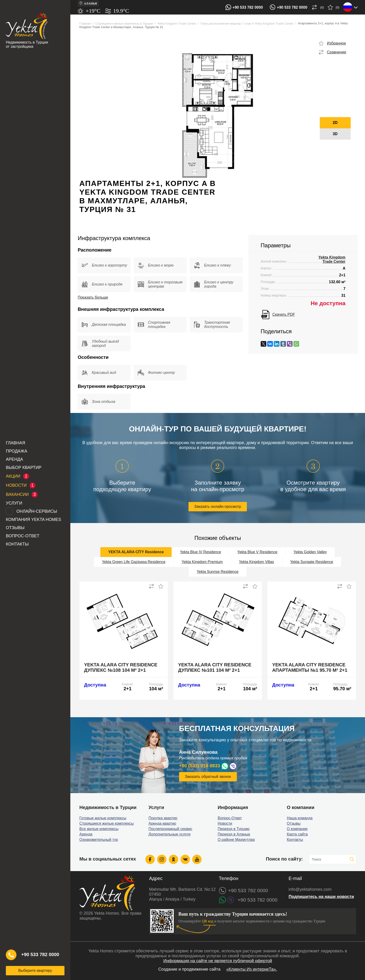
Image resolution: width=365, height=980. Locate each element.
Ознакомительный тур (99, 840)
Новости (225, 823)
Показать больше (93, 297)
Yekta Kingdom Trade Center (177, 24)
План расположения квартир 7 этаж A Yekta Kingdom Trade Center (247, 24)
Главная (16, 443)
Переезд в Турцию (233, 829)
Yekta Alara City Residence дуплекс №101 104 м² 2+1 (215, 667)
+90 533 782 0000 (248, 7)
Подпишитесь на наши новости (321, 897)
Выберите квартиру (35, 971)
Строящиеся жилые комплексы (107, 823)
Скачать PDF (284, 314)
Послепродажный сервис (170, 829)
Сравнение (337, 52)
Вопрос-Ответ (23, 536)
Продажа (17, 451)
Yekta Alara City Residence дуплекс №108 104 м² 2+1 (121, 667)
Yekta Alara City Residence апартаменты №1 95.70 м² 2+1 (310, 667)
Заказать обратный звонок (208, 777)
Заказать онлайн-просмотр (218, 507)
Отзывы (15, 528)
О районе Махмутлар (236, 840)
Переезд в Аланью (234, 834)
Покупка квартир (163, 818)
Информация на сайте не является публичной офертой (218, 961)
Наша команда (300, 818)
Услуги (14, 503)
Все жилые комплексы (99, 829)
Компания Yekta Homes (34, 520)
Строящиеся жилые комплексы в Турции (124, 24)
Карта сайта (297, 834)
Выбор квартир (24, 468)
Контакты (17, 544)
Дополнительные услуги (169, 834)
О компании (297, 829)
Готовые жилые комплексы (103, 818)
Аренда (14, 459)
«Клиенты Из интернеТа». (252, 969)
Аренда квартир (162, 823)
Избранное (337, 43)
